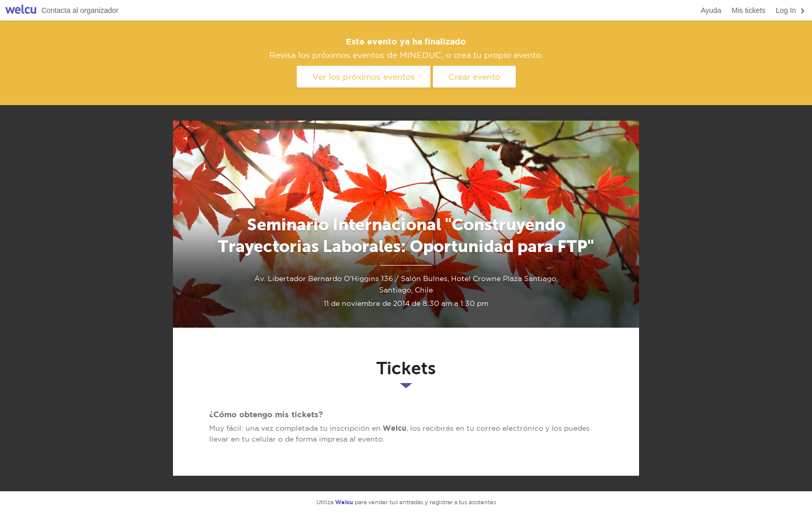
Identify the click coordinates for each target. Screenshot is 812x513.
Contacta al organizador (80, 10)
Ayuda (711, 10)
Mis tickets (749, 10)
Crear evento (474, 77)
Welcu (21, 11)
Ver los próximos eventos (364, 77)
